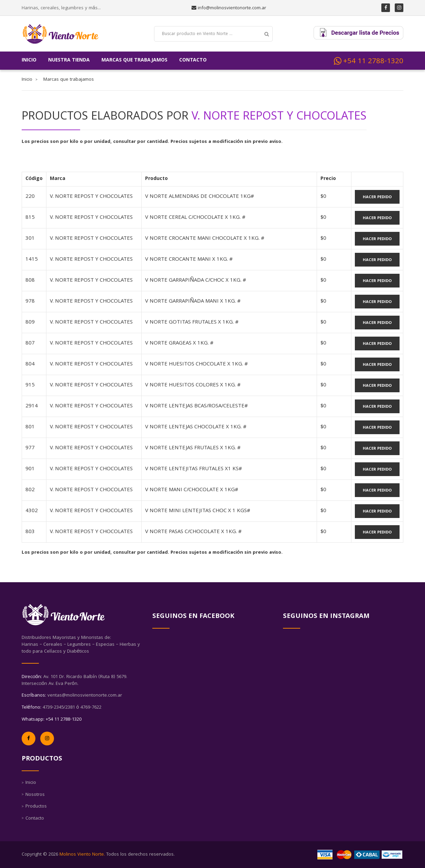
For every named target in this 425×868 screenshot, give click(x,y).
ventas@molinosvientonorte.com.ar (85, 696)
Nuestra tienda (69, 60)
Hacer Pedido (377, 197)
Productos (36, 807)
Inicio (29, 60)
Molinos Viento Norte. (82, 855)
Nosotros (35, 795)
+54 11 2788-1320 (369, 61)
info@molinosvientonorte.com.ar (231, 8)
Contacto (193, 60)
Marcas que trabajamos (134, 60)
